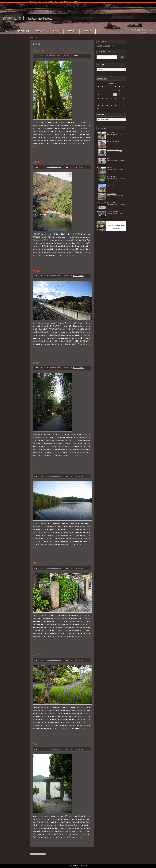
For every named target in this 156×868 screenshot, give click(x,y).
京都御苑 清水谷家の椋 (113, 212)
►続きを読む (70, 255)
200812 (49, 368)
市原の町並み (111, 185)
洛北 (60, 55)
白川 (35, 563)
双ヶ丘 (36, 271)
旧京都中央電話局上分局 (113, 141)
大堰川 (36, 162)
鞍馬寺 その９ (111, 203)
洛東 (60, 568)
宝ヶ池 (36, 471)
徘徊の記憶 (84, 865)
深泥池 (36, 744)
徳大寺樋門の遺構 (112, 194)
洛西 (60, 167)
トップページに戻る (38, 854)
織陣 (108, 159)
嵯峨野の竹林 (40, 363)
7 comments (78, 56)
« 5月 (98, 109)
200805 (49, 476)
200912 (49, 167)
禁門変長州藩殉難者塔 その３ (115, 150)
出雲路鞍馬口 (111, 132)
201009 (49, 55)
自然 (67, 55)
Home (32, 38)
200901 (49, 276)
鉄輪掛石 (109, 168)
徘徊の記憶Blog (55, 55)
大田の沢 (37, 655)
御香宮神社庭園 (111, 176)
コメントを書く (78, 167)
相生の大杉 (39, 50)
